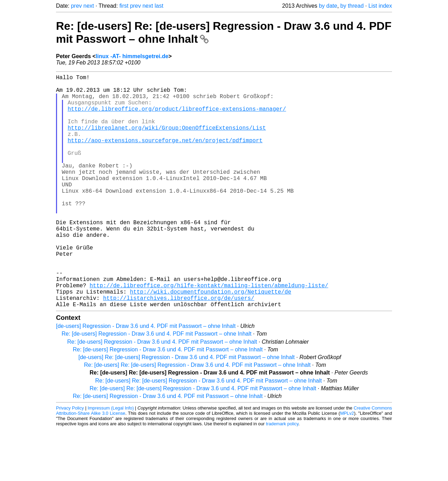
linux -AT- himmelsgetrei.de (132, 56)
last (159, 6)
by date (328, 6)
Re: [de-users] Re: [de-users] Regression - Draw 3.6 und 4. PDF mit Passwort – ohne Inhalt (197, 417)
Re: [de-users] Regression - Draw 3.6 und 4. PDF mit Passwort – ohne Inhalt (156, 386)
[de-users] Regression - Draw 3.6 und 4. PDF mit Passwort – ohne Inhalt (146, 378)
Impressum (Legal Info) (111, 460)
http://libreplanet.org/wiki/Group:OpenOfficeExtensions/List (167, 140)
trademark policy (282, 476)
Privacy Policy (70, 460)
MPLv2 (347, 465)
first (124, 6)
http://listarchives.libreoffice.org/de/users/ (178, 348)
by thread (352, 6)
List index (380, 6)
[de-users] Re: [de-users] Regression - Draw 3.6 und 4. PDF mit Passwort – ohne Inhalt (187, 409)
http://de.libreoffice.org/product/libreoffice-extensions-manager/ (177, 117)
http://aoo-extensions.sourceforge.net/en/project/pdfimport (165, 156)
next (89, 6)
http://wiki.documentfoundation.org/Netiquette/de (211, 341)
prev (76, 6)
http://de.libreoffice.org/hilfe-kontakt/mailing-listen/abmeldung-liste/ (209, 333)
